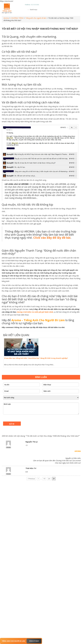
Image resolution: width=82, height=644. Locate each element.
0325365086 (35, 5)
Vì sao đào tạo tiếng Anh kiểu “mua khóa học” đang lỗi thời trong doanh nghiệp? (36, 358)
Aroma (6, 18)
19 (44, 479)
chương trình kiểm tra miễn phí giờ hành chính (35, 312)
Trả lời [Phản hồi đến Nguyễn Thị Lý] (8, 447)
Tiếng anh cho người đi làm (36, 18)
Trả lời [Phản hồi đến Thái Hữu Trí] (8, 474)
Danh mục (32, 10)
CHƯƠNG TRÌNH (17, 18)
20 (49, 479)
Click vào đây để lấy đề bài (52, 238)
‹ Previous (31, 479)
